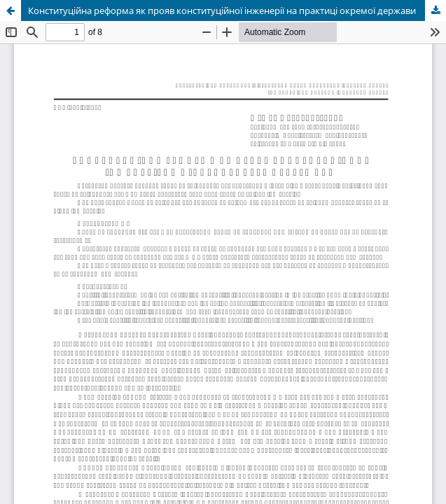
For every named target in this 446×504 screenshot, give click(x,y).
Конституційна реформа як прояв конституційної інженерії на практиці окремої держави (222, 10)
